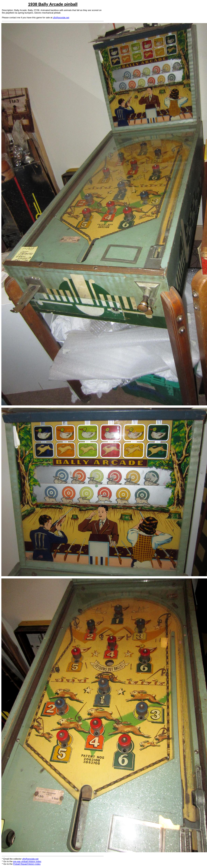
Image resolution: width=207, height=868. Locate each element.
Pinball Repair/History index (27, 864)
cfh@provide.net (61, 18)
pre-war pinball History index (27, 861)
